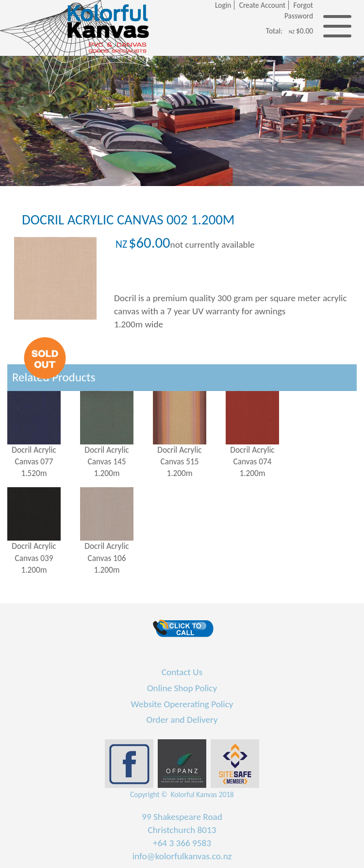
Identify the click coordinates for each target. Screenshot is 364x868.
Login (223, 5)
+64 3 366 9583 (182, 843)
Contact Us (182, 672)
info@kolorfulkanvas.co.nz (182, 856)
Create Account (262, 5)
